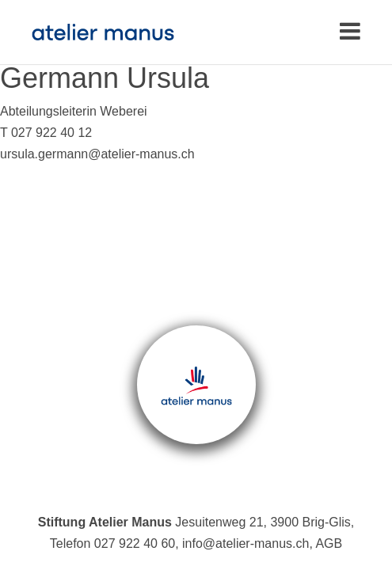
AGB (329, 543)
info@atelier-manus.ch (245, 543)
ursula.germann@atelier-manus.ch (97, 154)
